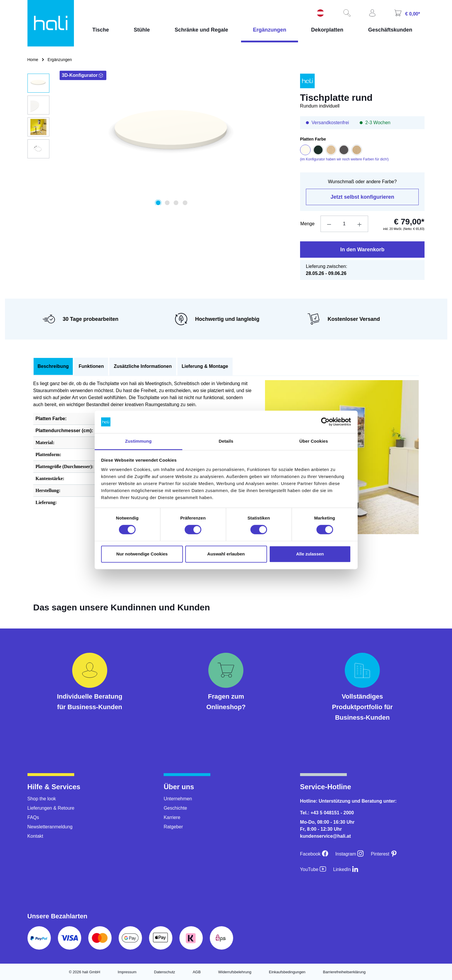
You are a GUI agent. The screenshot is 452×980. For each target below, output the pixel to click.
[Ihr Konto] (372, 13)
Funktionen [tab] (91, 366)
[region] (158, 139)
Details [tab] (226, 441)
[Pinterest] (384, 854)
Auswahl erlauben (226, 554)
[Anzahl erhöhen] (360, 224)
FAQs (33, 817)
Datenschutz (164, 972)
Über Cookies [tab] (314, 441)
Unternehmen (178, 799)
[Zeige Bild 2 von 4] (167, 203)
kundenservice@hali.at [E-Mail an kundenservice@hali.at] (325, 836)
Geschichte (175, 808)
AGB (196, 972)
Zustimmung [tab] (138, 441)
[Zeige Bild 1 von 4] (158, 203)
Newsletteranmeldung (50, 827)
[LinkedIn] (346, 869)
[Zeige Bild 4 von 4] (185, 203)
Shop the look (42, 799)
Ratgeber (173, 827)
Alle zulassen (310, 554)
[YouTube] (313, 869)
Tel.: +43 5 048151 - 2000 (327, 813)
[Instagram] (350, 854)
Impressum (127, 972)
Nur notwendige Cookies (142, 554)
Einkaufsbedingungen (287, 972)
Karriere (172, 817)
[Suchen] (346, 13)
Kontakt (35, 836)
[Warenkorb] (406, 14)
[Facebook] (314, 854)
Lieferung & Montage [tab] (205, 366)
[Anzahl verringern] (329, 224)
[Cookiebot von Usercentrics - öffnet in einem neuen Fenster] (325, 422)
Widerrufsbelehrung (235, 972)
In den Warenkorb (362, 250)
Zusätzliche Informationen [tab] (143, 366)
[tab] (53, 367)
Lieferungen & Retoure (51, 808)
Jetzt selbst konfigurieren (362, 197)
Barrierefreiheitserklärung (344, 972)
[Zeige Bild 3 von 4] (176, 203)
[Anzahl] (344, 224)
